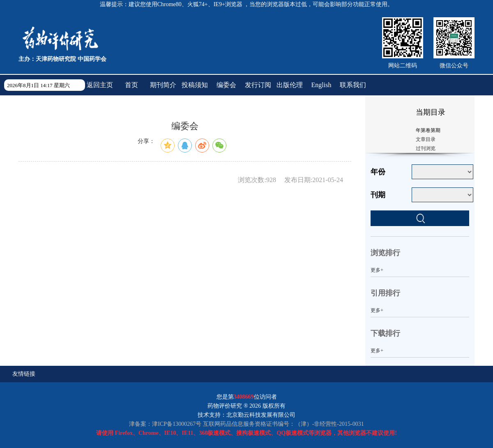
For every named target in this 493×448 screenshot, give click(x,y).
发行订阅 (258, 85)
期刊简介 (163, 85)
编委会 (226, 85)
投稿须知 (195, 85)
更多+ (377, 270)
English (321, 85)
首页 (131, 85)
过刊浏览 (426, 148)
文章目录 (426, 139)
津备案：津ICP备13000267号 (165, 424)
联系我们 (353, 85)
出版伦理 (290, 85)
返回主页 (100, 85)
